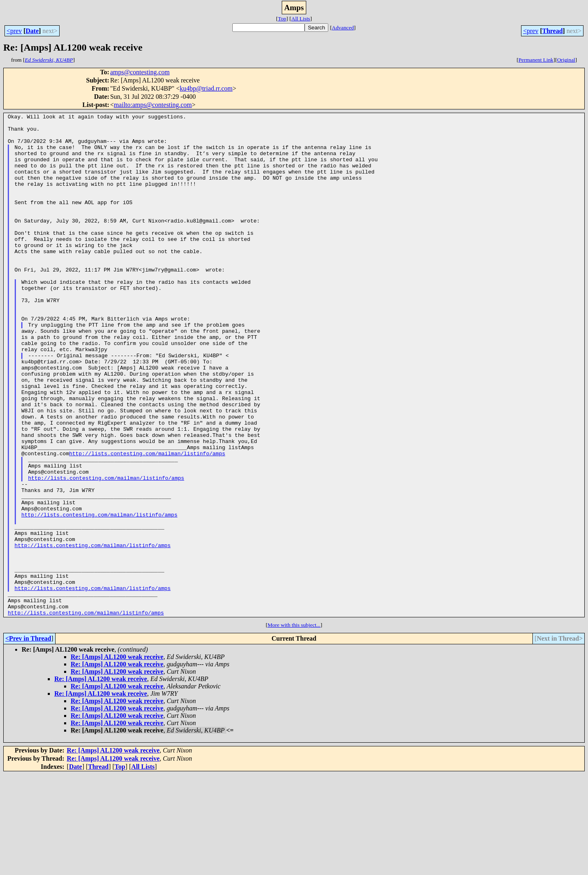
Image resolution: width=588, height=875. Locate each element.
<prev (14, 31)
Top (282, 19)
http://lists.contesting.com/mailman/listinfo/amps (147, 522)
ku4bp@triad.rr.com (206, 88)
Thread (552, 31)
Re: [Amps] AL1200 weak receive (117, 757)
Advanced (343, 28)
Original (566, 60)
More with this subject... (294, 725)
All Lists (301, 19)
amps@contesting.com (140, 72)
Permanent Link (536, 60)
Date (32, 31)
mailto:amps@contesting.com (153, 105)
